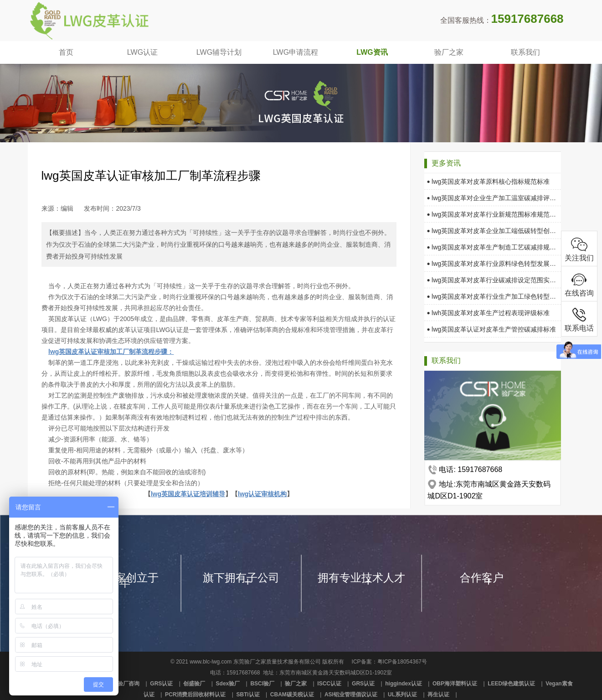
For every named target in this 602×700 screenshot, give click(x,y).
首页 (66, 52)
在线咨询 (579, 284)
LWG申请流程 (296, 52)
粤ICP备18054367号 (402, 662)
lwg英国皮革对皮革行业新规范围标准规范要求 (492, 214)
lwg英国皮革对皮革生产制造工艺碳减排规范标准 (492, 247)
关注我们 (579, 249)
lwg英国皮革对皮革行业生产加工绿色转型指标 (492, 296)
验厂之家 (449, 52)
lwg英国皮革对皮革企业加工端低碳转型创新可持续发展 (492, 231)
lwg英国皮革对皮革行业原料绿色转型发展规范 (492, 264)
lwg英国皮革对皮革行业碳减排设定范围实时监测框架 (492, 280)
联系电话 (579, 319)
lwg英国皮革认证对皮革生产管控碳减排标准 (492, 329)
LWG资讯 (372, 52)
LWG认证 (142, 52)
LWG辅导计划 (219, 52)
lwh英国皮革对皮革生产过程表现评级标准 (489, 313)
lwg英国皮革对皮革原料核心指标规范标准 (489, 181)
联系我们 (525, 52)
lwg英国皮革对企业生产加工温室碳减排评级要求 (492, 198)
